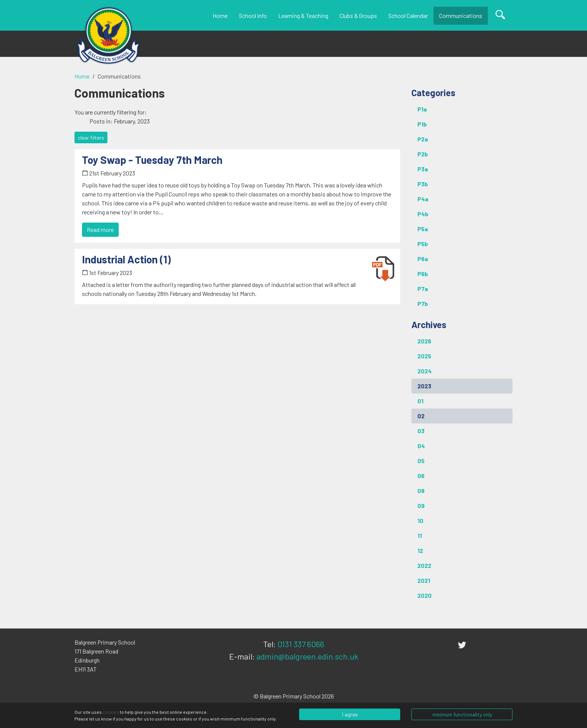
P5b (423, 244)
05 (421, 461)
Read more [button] (100, 230)
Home (220, 16)
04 (421, 446)
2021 (424, 580)
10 (420, 521)
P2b (423, 154)
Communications (461, 16)
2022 (424, 565)
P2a (423, 139)
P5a (423, 229)
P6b (423, 274)
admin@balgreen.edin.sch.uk (307, 656)
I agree (350, 714)
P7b (423, 304)
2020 (425, 595)
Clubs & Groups (358, 16)
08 (421, 491)
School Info (253, 16)
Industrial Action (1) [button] (126, 259)
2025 (424, 356)
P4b (423, 214)
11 (420, 536)
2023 (424, 386)
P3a (423, 169)
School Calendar (408, 16)
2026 (424, 341)
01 (420, 401)
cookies (111, 712)
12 (420, 550)
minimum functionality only (462, 714)
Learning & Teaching (303, 16)
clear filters (91, 137)
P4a (423, 199)
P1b (422, 124)
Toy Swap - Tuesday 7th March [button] (152, 160)
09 (421, 506)
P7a (423, 289)
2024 (425, 371)
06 (421, 476)
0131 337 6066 (301, 644)
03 (421, 431)
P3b (423, 184)
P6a (423, 259)
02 (421, 416)
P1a (422, 109)
